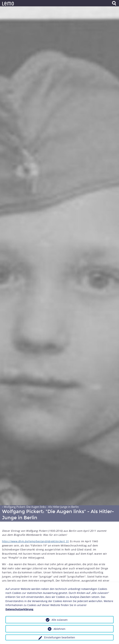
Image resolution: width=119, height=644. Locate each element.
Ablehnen (59, 629)
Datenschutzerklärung (19, 609)
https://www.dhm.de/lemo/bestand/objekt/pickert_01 (36, 541)
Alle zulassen (60, 620)
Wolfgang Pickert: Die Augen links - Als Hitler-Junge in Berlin (41, 507)
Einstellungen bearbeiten (60, 637)
